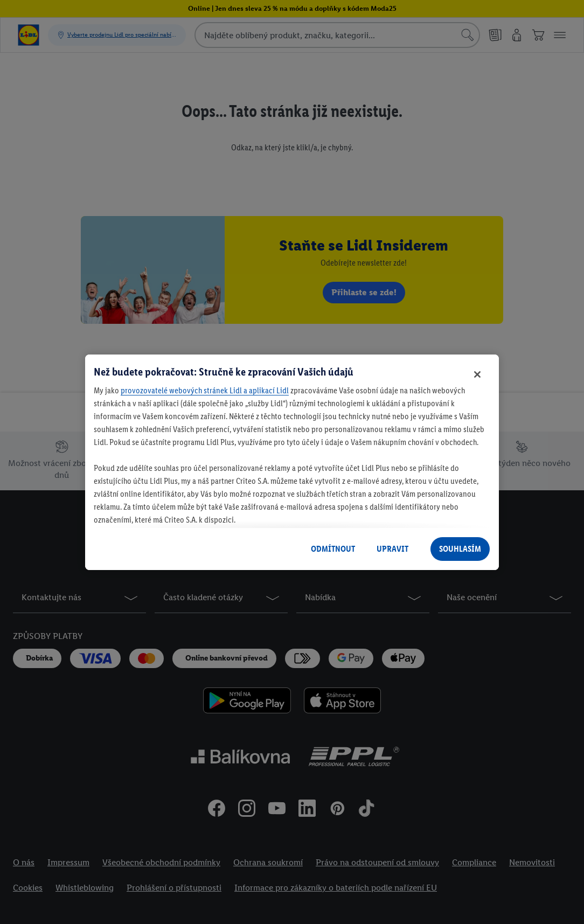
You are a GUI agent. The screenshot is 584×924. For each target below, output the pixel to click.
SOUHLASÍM (460, 549)
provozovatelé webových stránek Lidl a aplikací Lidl (205, 390)
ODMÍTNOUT (333, 549)
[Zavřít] (477, 374)
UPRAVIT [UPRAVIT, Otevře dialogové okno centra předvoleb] (392, 549)
